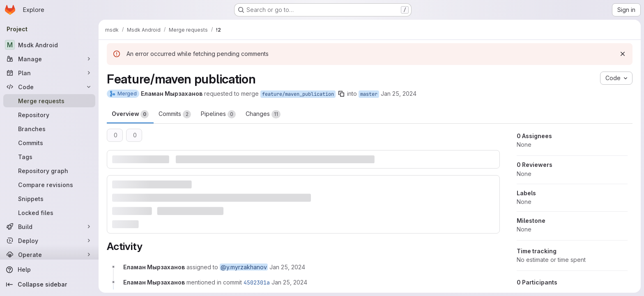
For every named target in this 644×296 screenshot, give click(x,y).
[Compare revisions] (49, 185)
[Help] (49, 270)
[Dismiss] (623, 54)
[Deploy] (49, 240)
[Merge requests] (49, 101)
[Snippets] (49, 199)
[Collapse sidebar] (49, 284)
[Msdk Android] (49, 45)
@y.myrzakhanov (244, 267)
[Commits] (49, 143)
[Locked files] (49, 213)
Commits (175, 114)
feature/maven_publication (298, 94)
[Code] (49, 87)
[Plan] (49, 73)
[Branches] (49, 129)
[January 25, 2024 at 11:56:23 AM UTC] (287, 267)
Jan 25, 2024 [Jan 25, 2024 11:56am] (399, 94)
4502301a (257, 282)
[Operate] (49, 254)
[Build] (49, 227)
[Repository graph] (49, 171)
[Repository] (49, 115)
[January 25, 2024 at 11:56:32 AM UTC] (289, 282)
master (369, 94)
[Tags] (49, 157)
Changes (263, 114)
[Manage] (49, 59)
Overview (130, 114)
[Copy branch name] (341, 94)
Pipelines (218, 114)
